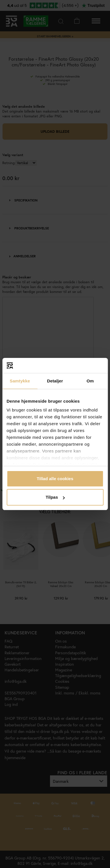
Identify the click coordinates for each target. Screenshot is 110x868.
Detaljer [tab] (55, 381)
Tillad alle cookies (55, 479)
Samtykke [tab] (20, 381)
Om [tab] (90, 381)
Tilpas (55, 497)
